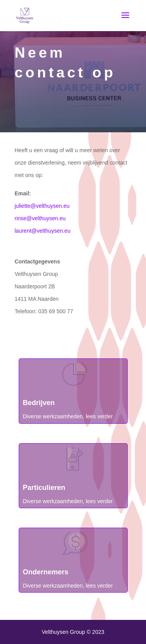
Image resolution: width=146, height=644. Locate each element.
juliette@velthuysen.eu (42, 206)
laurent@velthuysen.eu (43, 231)
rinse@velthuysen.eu (40, 218)
